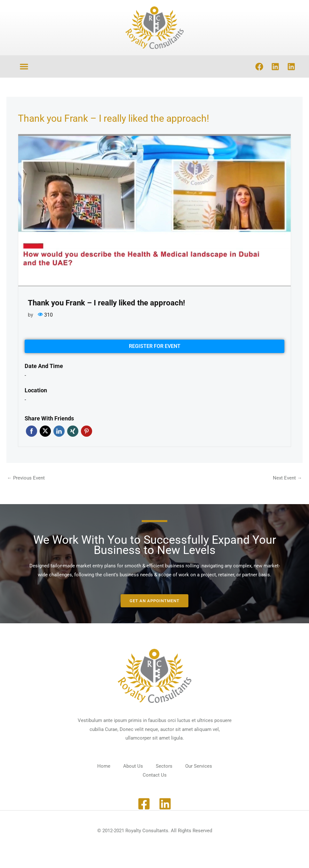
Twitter (45, 431)
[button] (24, 66)
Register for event (155, 346)
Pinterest (87, 431)
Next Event (287, 478)
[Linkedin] (165, 804)
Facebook (32, 431)
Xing (73, 431)
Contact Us (155, 775)
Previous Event (26, 478)
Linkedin (59, 431)
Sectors (164, 766)
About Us (133, 766)
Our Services (199, 766)
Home (104, 766)
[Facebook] (144, 804)
